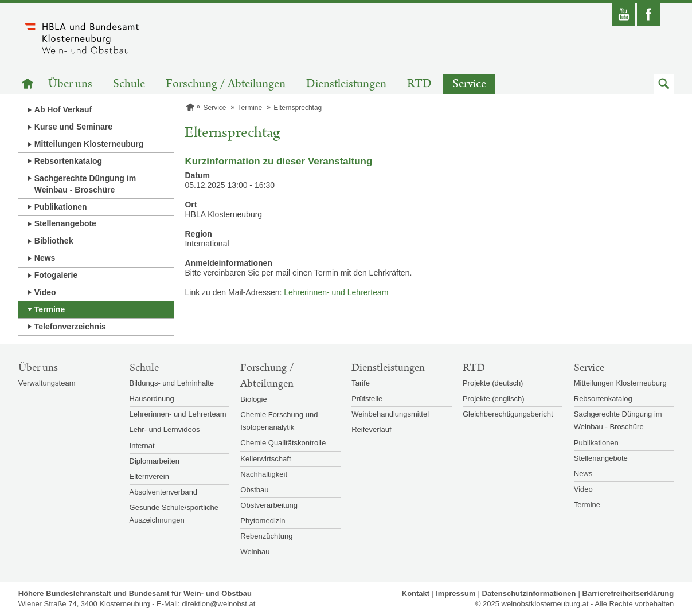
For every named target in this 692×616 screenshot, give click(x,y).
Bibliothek (54, 241)
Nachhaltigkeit (264, 474)
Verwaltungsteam (47, 383)
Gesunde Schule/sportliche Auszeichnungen (174, 514)
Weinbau (255, 552)
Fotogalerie (56, 275)
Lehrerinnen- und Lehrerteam (336, 292)
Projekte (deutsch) (493, 383)
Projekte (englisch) (494, 399)
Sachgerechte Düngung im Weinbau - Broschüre (85, 184)
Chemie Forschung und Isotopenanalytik (279, 421)
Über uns (70, 84)
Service (469, 84)
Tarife (361, 383)
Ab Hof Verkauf (63, 109)
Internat (142, 446)
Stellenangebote (65, 223)
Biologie (253, 399)
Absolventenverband (164, 492)
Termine (50, 309)
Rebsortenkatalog (68, 161)
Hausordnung (152, 399)
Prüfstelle (367, 399)
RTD (419, 84)
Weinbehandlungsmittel (390, 414)
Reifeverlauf (371, 429)
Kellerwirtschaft (265, 459)
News (45, 258)
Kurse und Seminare (73, 127)
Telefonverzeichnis (70, 327)
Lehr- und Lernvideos (165, 429)
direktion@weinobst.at (218, 604)
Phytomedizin (263, 521)
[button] (664, 84)
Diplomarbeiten (155, 461)
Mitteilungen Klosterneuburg (89, 144)
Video (45, 292)
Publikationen (61, 207)
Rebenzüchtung (266, 536)
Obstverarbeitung (269, 505)
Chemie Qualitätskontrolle (283, 443)
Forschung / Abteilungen (226, 84)
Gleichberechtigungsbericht (508, 414)
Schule (129, 84)
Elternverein (149, 476)
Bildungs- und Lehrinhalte (172, 383)
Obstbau (254, 490)
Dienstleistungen (346, 84)
